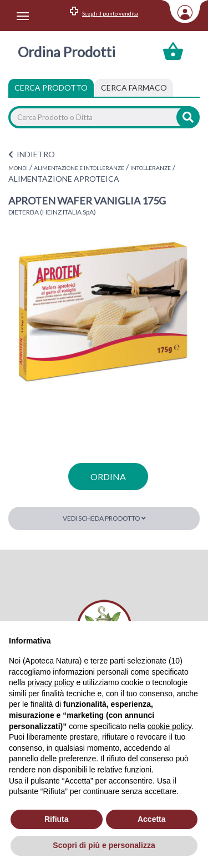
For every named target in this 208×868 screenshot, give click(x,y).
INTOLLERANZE (151, 168)
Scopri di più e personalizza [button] (104, 845)
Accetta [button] (152, 819)
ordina (108, 477)
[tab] (134, 88)
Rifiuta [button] (57, 819)
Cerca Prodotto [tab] (51, 88)
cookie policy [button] (169, 726)
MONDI (18, 168)
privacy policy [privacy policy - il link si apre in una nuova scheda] (50, 682)
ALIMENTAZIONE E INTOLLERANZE (79, 168)
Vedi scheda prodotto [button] (104, 518)
